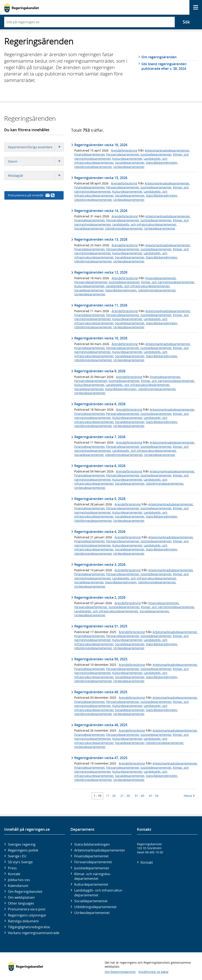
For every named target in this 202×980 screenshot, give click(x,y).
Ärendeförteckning (124, 150)
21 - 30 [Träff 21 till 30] (125, 796)
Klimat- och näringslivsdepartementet (168, 282)
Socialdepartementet (130, 163)
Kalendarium (18, 886)
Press (12, 868)
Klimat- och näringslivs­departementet (93, 876)
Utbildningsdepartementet (93, 167)
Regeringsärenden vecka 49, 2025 (101, 692)
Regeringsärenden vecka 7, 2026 (100, 437)
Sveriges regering (22, 844)
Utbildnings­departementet (95, 907)
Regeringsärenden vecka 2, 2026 (100, 597)
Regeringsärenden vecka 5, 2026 (100, 499)
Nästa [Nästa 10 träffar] (189, 796)
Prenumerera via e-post (27, 909)
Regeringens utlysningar (27, 915)
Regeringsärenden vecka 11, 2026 (101, 305)
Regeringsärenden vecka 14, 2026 (101, 211)
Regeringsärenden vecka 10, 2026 (101, 338)
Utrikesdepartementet (129, 167)
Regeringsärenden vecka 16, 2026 (101, 145)
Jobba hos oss (19, 880)
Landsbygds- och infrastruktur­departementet (99, 893)
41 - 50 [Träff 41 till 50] (154, 796)
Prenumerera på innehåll (31, 195)
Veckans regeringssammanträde (34, 933)
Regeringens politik (23, 850)
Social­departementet (91, 901)
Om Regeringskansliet (25, 892)
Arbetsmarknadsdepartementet (167, 150)
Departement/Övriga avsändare (36, 147)
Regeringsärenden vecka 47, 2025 (101, 758)
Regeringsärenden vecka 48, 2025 (101, 725)
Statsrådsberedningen (162, 163)
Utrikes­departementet (92, 913)
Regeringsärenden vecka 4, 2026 (100, 532)
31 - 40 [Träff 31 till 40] (139, 796)
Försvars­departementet (93, 862)
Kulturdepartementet (127, 159)
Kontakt (14, 874)
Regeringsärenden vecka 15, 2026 (101, 178)
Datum (36, 161)
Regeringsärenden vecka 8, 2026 (100, 404)
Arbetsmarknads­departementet (100, 850)
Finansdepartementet (89, 154)
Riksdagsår (36, 176)
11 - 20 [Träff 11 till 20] (111, 796)
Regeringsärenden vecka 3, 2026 (100, 565)
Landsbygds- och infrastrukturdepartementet (144, 224)
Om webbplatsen (21, 897)
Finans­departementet (91, 856)
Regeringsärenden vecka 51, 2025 (101, 626)
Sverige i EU (17, 856)
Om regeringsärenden (159, 57)
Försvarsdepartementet (123, 154)
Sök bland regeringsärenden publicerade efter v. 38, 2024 (164, 66)
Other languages (21, 903)
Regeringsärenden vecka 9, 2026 (100, 371)
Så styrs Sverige (20, 862)
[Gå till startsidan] (22, 7)
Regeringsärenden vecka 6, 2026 (100, 466)
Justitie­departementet (92, 868)
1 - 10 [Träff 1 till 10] (97, 796)
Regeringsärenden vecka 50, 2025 (101, 659)
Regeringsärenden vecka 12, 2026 (101, 272)
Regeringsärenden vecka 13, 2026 (101, 239)
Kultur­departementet (91, 884)
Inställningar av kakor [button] (154, 972)
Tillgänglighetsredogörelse (29, 927)
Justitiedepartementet (156, 154)
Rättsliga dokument (23, 921)
